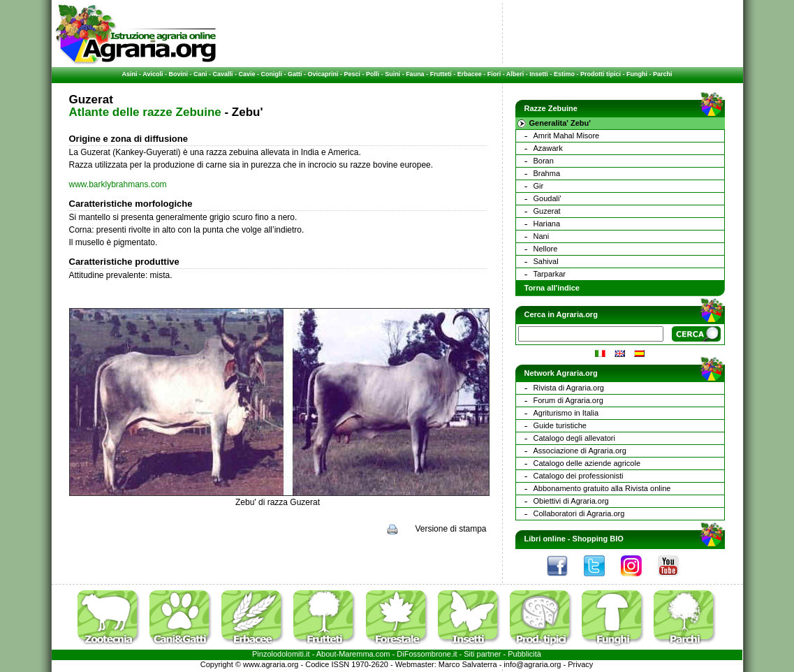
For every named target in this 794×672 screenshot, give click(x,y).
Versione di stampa (450, 529)
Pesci (353, 74)
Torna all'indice (552, 288)
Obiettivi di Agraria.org (571, 501)
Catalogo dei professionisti (579, 476)
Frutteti (441, 74)
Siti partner (482, 654)
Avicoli (153, 74)
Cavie (247, 74)
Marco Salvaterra (468, 664)
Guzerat (547, 211)
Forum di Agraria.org (568, 400)
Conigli (272, 74)
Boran (544, 161)
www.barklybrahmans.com (118, 184)
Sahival (546, 261)
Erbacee (470, 74)
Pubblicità (524, 654)
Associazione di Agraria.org (580, 451)
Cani (200, 74)
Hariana (547, 224)
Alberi (515, 74)
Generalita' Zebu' (560, 123)
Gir (539, 186)
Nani (542, 236)
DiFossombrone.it (427, 654)
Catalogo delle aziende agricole (587, 463)
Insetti (539, 74)
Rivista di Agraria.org (569, 388)
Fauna (415, 74)
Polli (373, 74)
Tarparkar (550, 274)
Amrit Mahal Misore (567, 136)
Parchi (663, 74)
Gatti (295, 74)
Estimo (564, 74)
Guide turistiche (560, 425)
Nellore (546, 249)
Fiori (494, 74)
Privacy (580, 664)
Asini (130, 74)
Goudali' (547, 198)
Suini (392, 74)
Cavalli (222, 74)
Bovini (178, 74)
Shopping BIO (598, 539)
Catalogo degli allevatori (574, 438)
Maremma (356, 654)
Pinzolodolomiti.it (281, 654)
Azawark (548, 148)
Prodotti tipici (601, 74)
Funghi (637, 74)
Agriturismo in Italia (566, 413)
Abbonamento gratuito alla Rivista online (602, 488)
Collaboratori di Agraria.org (579, 513)
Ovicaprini (323, 74)
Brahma (547, 173)
